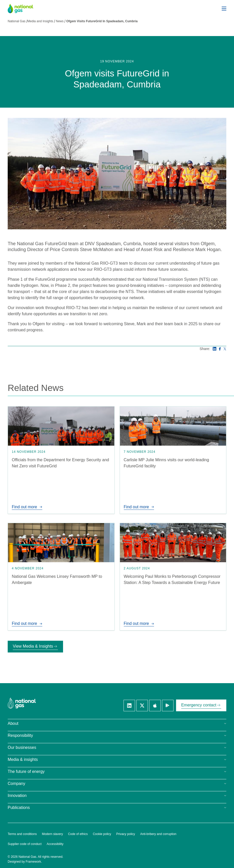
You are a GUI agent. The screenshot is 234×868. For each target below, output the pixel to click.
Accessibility (55, 844)
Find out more (27, 507)
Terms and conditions (22, 834)
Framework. (34, 862)
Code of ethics (78, 834)
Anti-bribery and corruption (158, 834)
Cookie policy (102, 834)
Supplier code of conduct (25, 844)
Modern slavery (52, 834)
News (60, 21)
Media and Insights (40, 21)
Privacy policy (126, 834)
